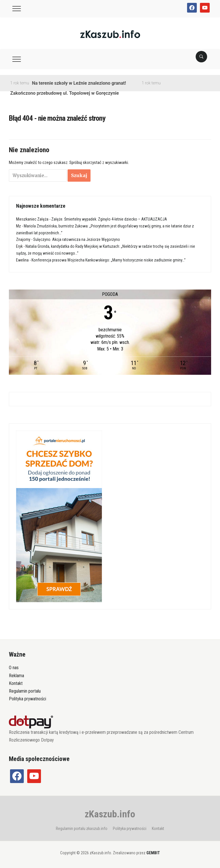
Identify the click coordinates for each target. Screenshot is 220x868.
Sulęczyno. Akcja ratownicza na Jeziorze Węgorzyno (77, 239)
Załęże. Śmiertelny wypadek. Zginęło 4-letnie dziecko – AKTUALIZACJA (109, 219)
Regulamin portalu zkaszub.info (82, 829)
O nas (14, 668)
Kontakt (16, 683)
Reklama (16, 676)
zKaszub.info (110, 814)
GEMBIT (153, 853)
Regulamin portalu (25, 691)
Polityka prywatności (27, 699)
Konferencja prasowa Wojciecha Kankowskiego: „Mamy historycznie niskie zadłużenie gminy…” (109, 260)
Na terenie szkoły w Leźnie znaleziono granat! (79, 83)
